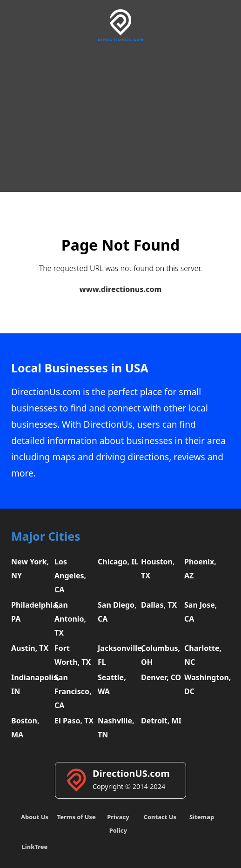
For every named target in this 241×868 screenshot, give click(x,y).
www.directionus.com (121, 289)
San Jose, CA (201, 612)
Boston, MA (25, 728)
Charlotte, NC (203, 655)
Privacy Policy (118, 824)
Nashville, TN (116, 728)
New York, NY (30, 569)
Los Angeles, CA (70, 576)
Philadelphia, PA (32, 612)
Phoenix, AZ (200, 569)
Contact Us (160, 817)
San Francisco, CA (73, 691)
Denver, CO (161, 677)
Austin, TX (30, 648)
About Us (35, 817)
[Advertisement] (120, 115)
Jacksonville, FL (118, 655)
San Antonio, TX (70, 619)
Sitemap (202, 817)
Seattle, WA (112, 684)
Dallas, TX (159, 605)
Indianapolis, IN (32, 684)
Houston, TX (158, 569)
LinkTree (34, 847)
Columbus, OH (161, 655)
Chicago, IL (118, 562)
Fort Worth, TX (73, 655)
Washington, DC (205, 684)
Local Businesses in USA (80, 368)
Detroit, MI (161, 721)
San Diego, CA (117, 612)
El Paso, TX (74, 721)
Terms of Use (77, 817)
